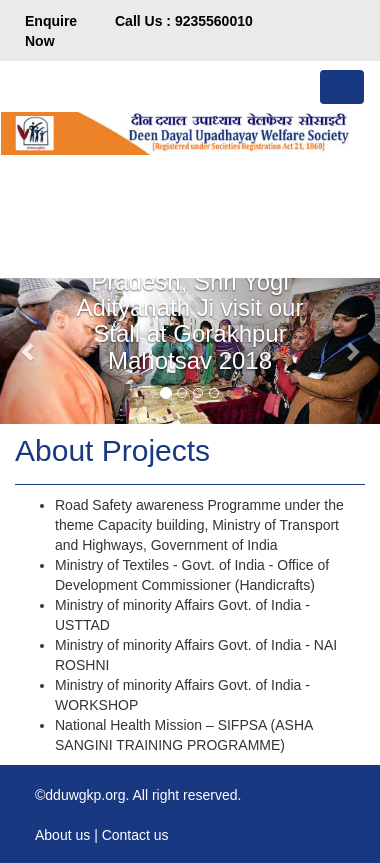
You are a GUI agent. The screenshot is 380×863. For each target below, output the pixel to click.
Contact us (135, 835)
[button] (28, 351)
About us (62, 835)
